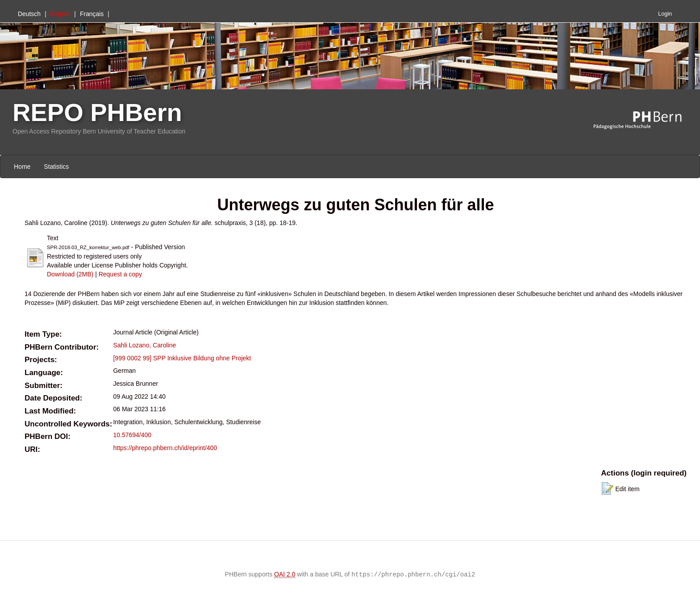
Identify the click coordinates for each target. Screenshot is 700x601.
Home (22, 167)
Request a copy (120, 274)
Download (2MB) (70, 274)
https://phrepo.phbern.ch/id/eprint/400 (165, 448)
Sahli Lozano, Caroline (144, 345)
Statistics (56, 167)
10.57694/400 (132, 435)
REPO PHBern (97, 112)
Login (665, 14)
